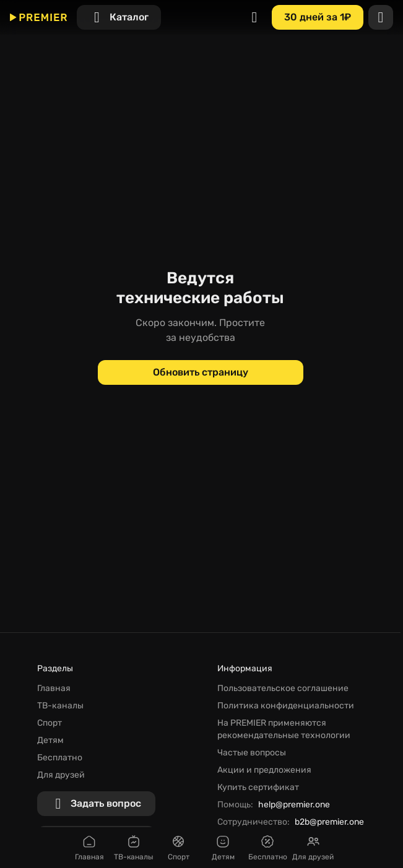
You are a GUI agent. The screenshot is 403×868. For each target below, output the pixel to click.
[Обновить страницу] (201, 372)
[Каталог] (119, 17)
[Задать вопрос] (96, 804)
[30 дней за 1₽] (318, 17)
